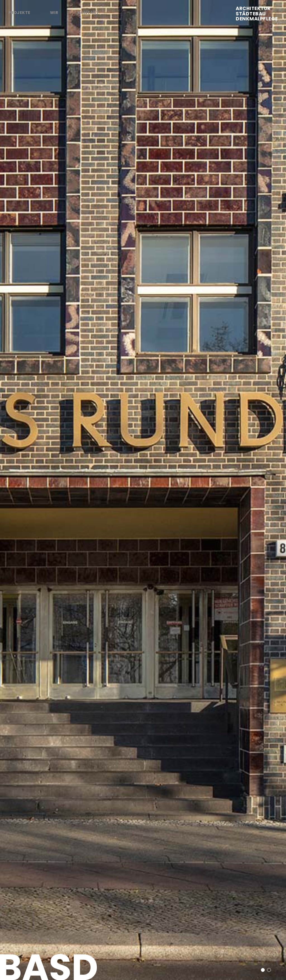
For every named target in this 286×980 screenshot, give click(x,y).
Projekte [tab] (19, 13)
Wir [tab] (54, 13)
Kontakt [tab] (88, 13)
